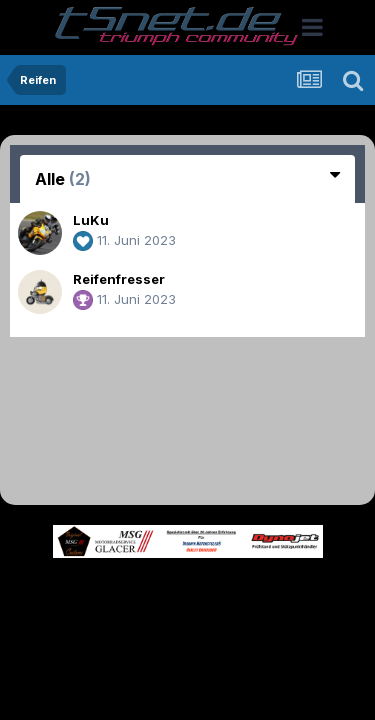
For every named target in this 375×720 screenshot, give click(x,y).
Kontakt (262, 610)
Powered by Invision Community (188, 674)
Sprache (141, 588)
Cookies (187, 631)
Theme (223, 588)
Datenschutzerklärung (146, 610)
